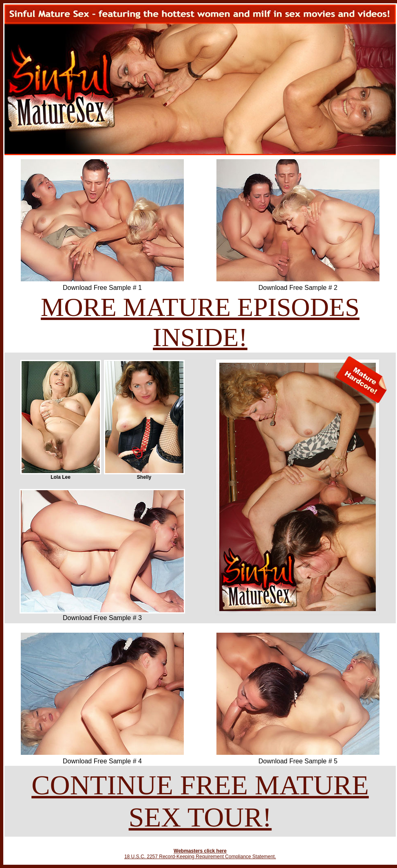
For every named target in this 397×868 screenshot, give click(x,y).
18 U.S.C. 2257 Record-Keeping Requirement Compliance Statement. (200, 857)
